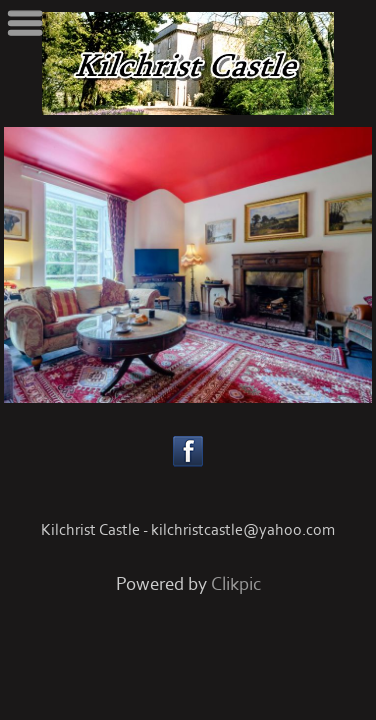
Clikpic (236, 584)
